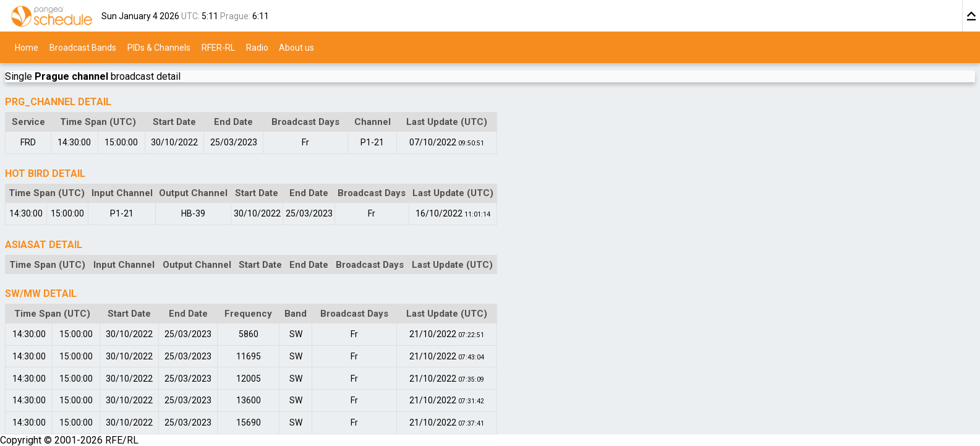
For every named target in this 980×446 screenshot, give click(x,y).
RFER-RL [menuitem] (218, 47)
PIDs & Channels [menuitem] (159, 47)
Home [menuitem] (27, 47)
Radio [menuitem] (257, 47)
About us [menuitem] (296, 47)
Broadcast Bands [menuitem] (83, 47)
